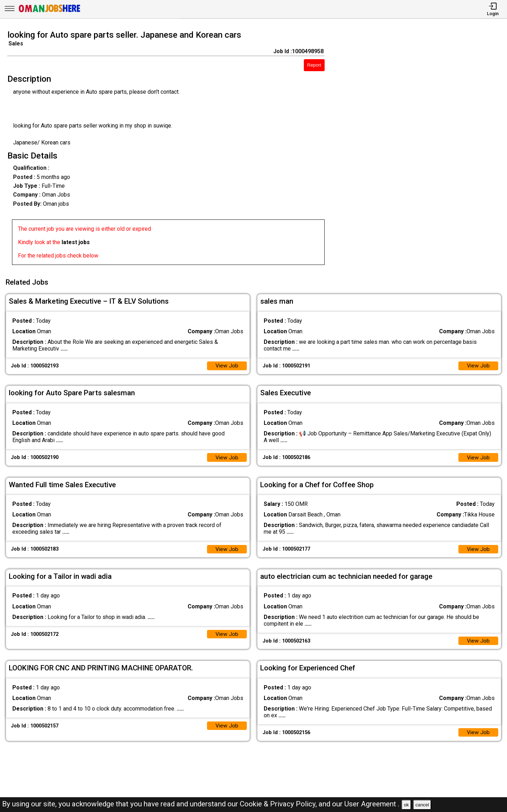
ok (406, 805)
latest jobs (76, 242)
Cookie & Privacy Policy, (279, 804)
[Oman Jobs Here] (50, 12)
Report (314, 65)
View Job (227, 364)
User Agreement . (372, 804)
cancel (422, 805)
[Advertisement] (422, 150)
